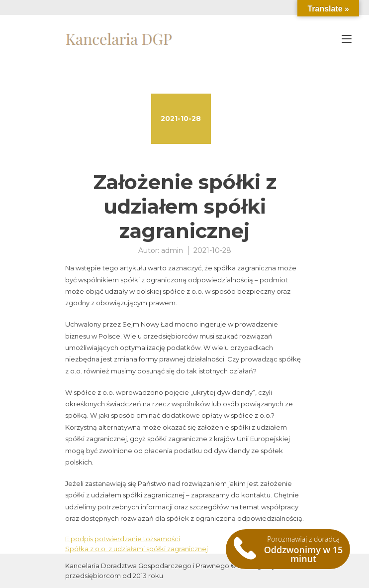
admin (172, 250)
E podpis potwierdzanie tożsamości (123, 539)
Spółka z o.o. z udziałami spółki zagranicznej (137, 549)
